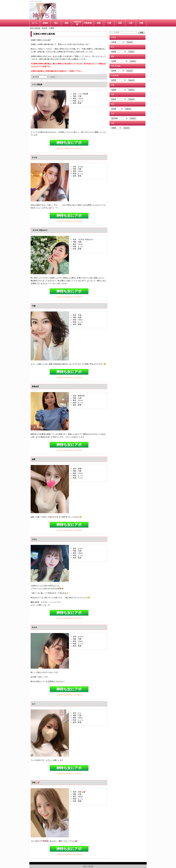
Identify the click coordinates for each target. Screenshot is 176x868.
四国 (120, 23)
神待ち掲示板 (88, 866)
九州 (131, 23)
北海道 (45, 23)
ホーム (35, 23)
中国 (109, 23)
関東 (67, 23)
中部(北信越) (77, 23)
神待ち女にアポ (69, 143)
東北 (56, 23)
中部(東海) (88, 23)
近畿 (99, 23)
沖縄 (141, 23)
